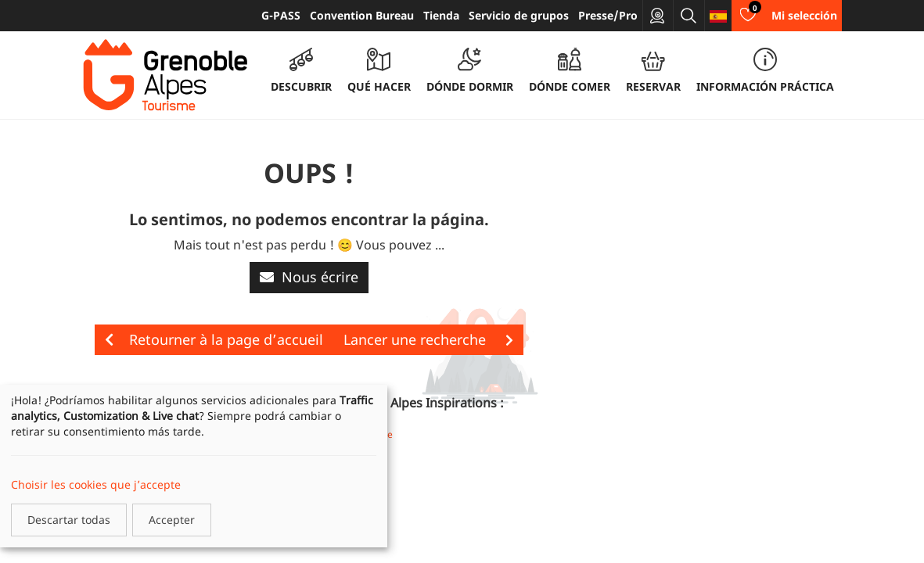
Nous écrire (309, 277)
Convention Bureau (362, 15)
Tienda (441, 15)
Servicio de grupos (519, 15)
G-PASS (281, 15)
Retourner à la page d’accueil (214, 339)
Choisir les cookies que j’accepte (96, 484)
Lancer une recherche (428, 339)
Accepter (172, 520)
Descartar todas (69, 520)
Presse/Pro (608, 15)
